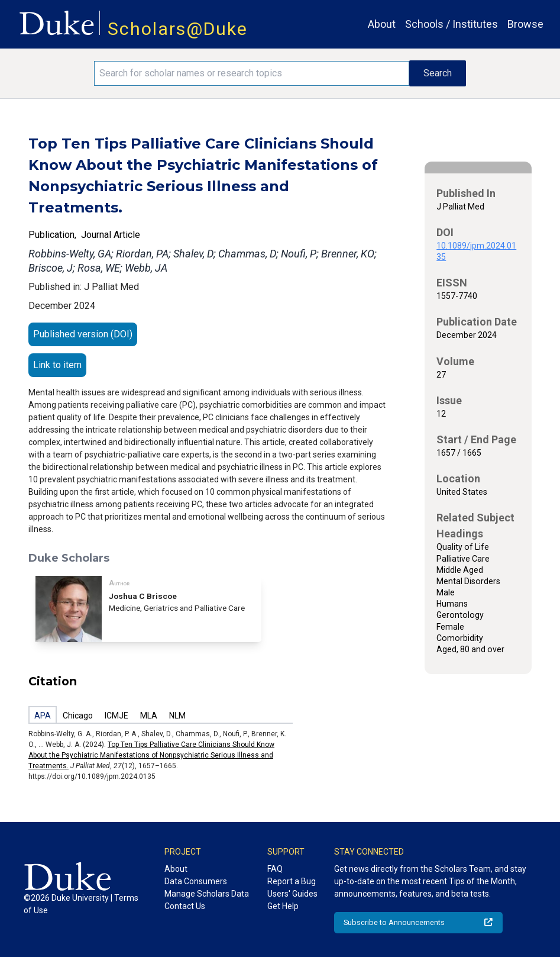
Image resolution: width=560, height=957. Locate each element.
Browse (525, 24)
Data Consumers (196, 881)
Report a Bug (292, 881)
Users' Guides (292, 894)
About (382, 24)
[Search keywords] (252, 73)
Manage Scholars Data (207, 894)
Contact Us (185, 906)
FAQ (275, 869)
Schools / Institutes (451, 24)
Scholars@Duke (178, 29)
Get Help (283, 906)
